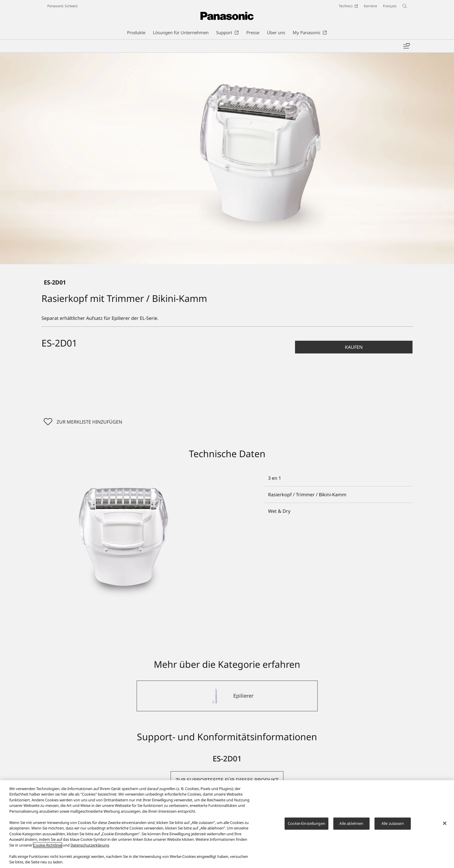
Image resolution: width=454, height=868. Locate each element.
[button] (354, 347)
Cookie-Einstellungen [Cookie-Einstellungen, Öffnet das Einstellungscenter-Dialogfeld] (306, 823)
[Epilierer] (227, 696)
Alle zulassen (393, 823)
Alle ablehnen (351, 823)
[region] (227, 824)
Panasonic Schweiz (63, 6)
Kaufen (354, 347)
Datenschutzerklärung (90, 845)
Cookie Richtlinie (48, 845)
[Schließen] (445, 823)
